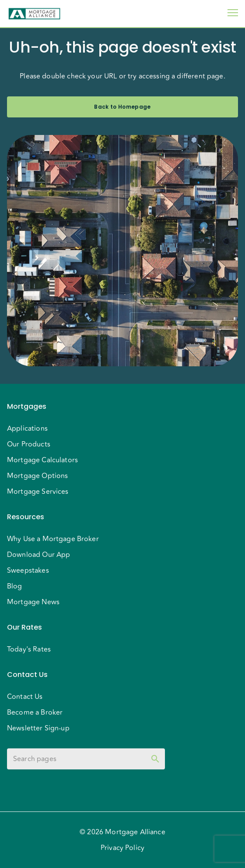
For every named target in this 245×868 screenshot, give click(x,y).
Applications (27, 429)
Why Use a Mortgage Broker (53, 539)
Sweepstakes (28, 570)
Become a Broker (35, 712)
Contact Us (25, 697)
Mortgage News (33, 602)
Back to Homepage (122, 107)
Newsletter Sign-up (38, 728)
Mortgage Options (37, 476)
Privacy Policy (122, 848)
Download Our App (38, 555)
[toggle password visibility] (155, 759)
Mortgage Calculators (42, 460)
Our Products (29, 444)
